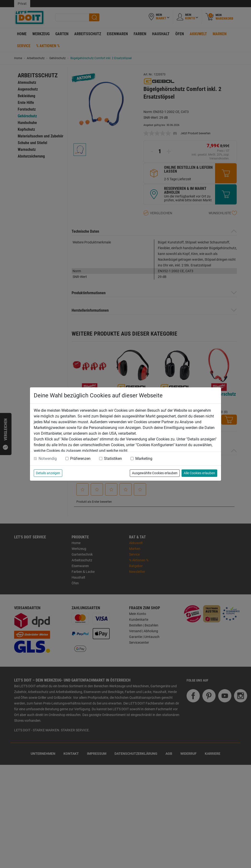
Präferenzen (80, 459)
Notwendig (48, 459)
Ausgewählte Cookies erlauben (155, 473)
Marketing (144, 459)
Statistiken (113, 459)
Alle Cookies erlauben (199, 473)
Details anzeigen (48, 473)
